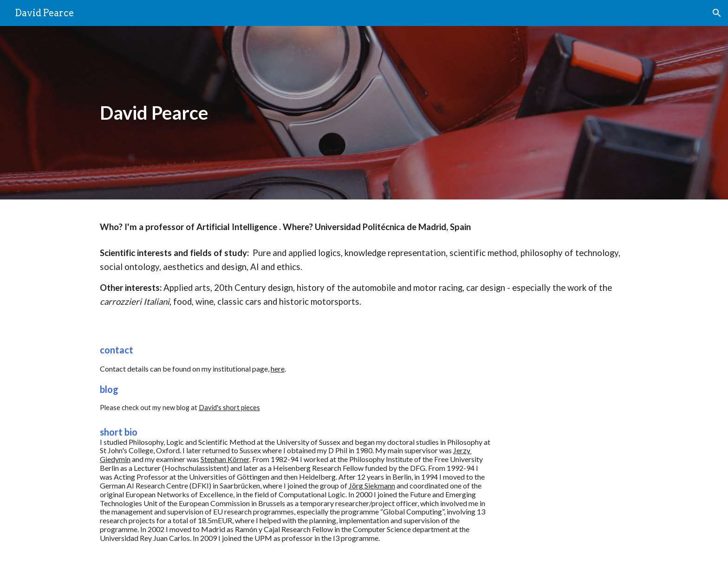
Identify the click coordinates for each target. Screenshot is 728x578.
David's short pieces (229, 408)
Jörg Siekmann (372, 485)
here (278, 369)
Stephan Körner (225, 459)
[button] (717, 13)
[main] (318, 113)
